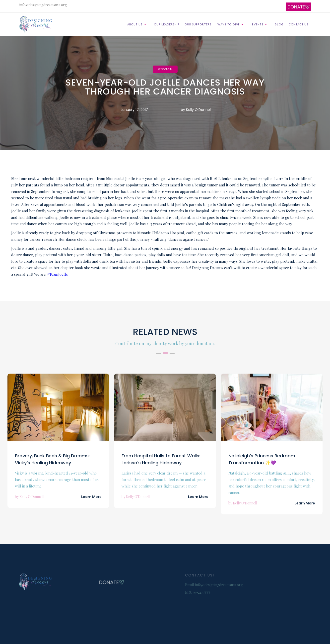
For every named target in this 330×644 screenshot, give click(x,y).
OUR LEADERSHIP (167, 24)
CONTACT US (298, 24)
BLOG (279, 24)
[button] (138, 24)
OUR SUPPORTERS (198, 24)
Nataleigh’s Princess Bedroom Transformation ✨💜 (262, 459)
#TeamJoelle (57, 274)
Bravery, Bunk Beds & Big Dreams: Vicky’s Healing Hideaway (52, 459)
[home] (38, 25)
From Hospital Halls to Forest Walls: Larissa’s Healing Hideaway (161, 459)
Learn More (91, 497)
